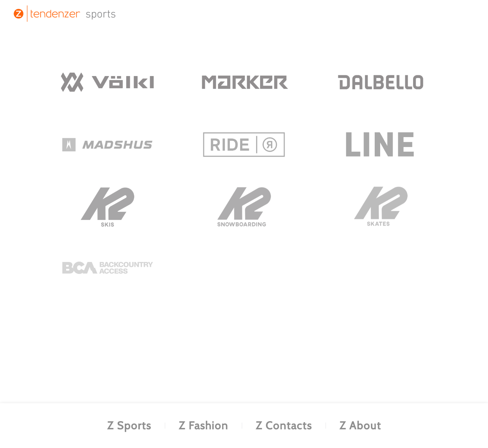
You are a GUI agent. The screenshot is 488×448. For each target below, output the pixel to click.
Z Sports (129, 425)
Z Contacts (284, 425)
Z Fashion (203, 425)
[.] (107, 82)
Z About (360, 425)
